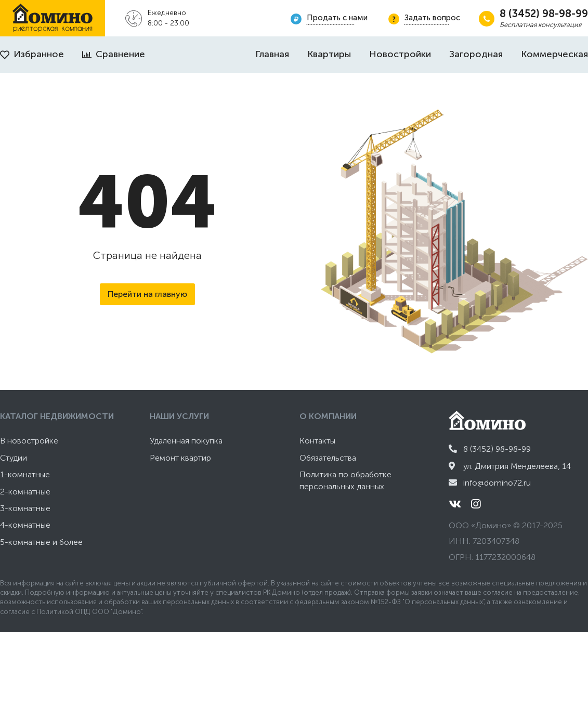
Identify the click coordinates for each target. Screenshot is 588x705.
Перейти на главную (147, 294)
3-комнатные (25, 508)
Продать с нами (337, 18)
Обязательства (328, 458)
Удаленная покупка (186, 441)
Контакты (317, 441)
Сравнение (114, 54)
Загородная (476, 54)
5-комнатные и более (41, 542)
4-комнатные (25, 525)
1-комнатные (25, 474)
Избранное (32, 54)
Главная (272, 54)
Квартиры (329, 54)
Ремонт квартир (180, 458)
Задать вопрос (432, 18)
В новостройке (29, 441)
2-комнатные (25, 492)
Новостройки (400, 54)
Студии (14, 458)
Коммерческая (554, 54)
